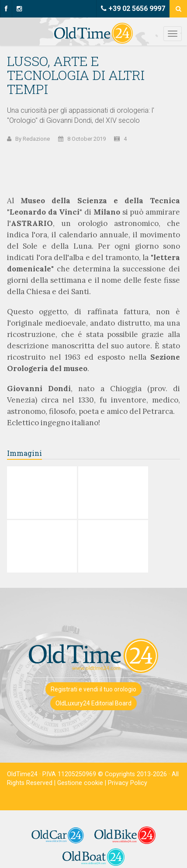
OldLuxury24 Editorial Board (93, 703)
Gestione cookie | (83, 783)
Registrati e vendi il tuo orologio (93, 689)
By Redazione (33, 139)
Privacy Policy (128, 783)
